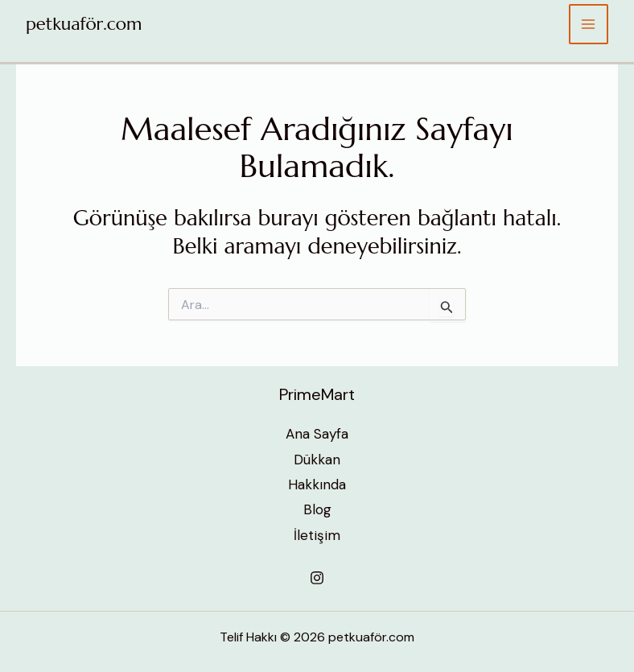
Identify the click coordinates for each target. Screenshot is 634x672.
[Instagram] (317, 578)
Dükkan (317, 460)
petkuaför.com (84, 24)
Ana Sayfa (317, 434)
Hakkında (317, 484)
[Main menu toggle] (589, 24)
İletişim (317, 535)
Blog (317, 509)
